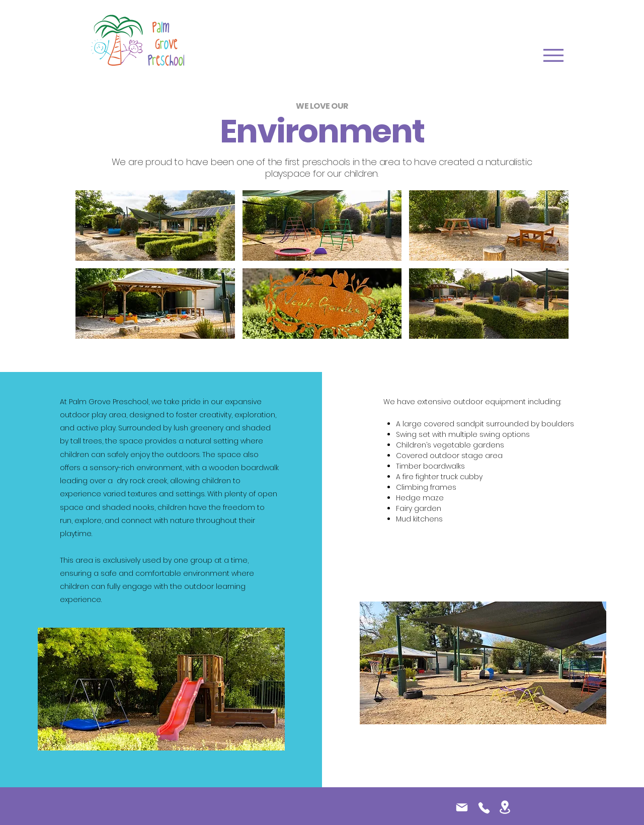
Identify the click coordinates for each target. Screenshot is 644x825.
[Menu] (553, 55)
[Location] (505, 807)
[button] (155, 226)
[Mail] (462, 807)
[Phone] (484, 808)
